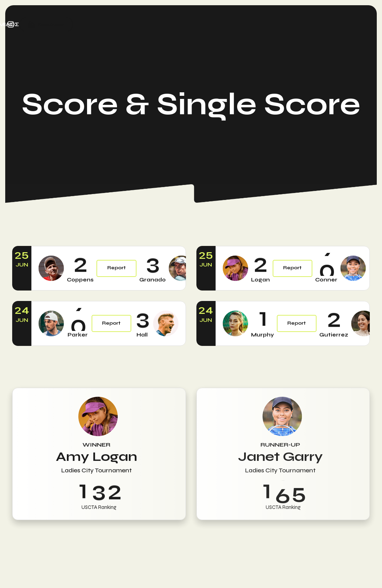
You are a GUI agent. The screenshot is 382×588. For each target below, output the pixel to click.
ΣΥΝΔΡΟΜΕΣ (237, 24)
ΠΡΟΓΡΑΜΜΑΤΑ (89, 24)
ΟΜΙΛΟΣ (296, 24)
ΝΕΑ (270, 24)
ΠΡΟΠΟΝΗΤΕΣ (143, 24)
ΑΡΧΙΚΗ (47, 24)
